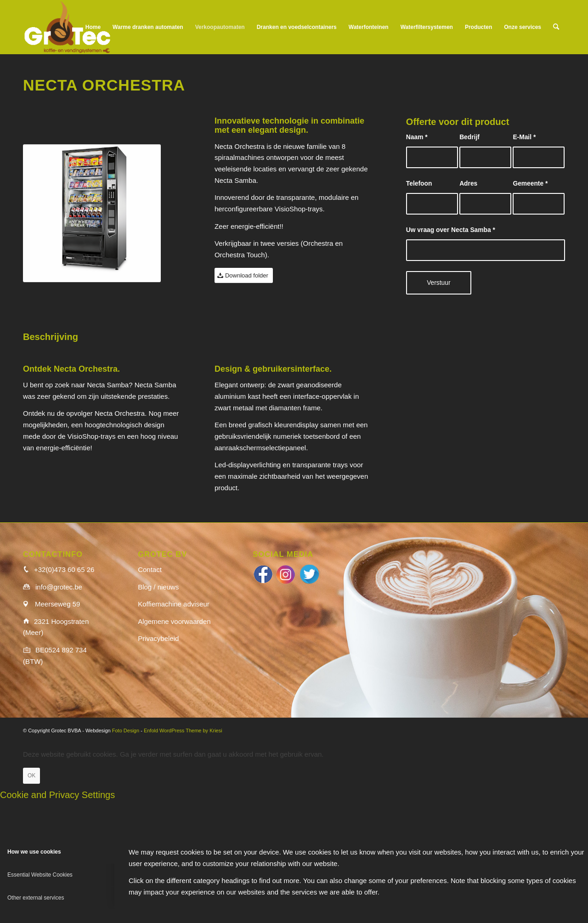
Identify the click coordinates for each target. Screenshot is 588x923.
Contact (150, 569)
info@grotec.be (59, 587)
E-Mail (524, 137)
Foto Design (126, 730)
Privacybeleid (158, 638)
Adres (468, 184)
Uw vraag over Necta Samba (451, 230)
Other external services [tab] (36, 898)
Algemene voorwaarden (174, 621)
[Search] (556, 27)
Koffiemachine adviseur (174, 604)
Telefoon (419, 184)
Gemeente (530, 184)
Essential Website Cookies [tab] (40, 875)
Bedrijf (469, 137)
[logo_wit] (67, 27)
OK (31, 776)
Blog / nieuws (158, 587)
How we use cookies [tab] (34, 852)
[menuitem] (93, 27)
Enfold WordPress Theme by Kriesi (183, 730)
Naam (417, 137)
